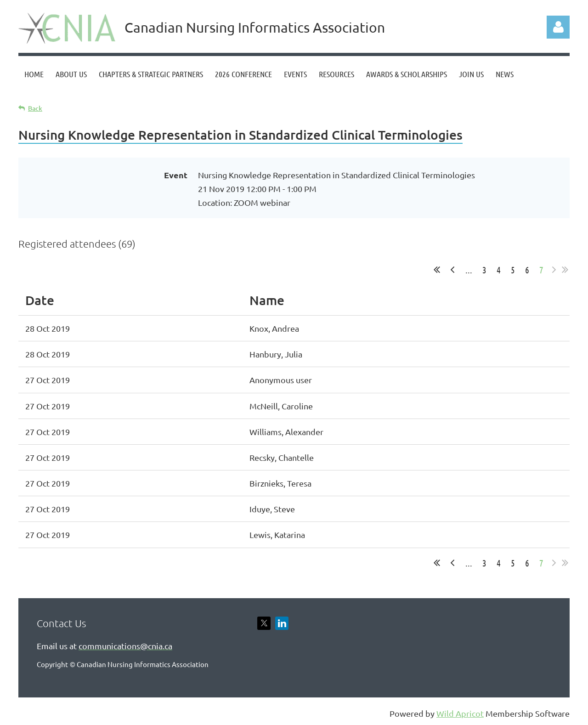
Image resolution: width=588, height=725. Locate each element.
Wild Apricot (460, 713)
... (469, 270)
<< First (437, 270)
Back (35, 108)
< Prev (452, 270)
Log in (558, 27)
